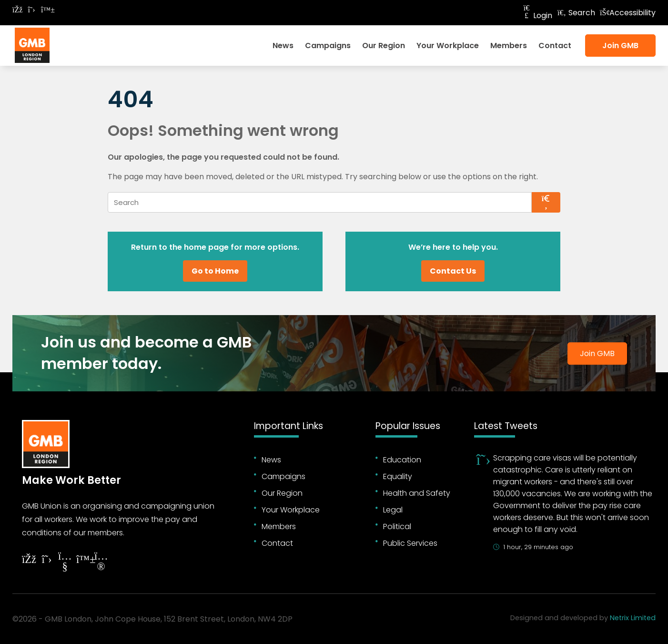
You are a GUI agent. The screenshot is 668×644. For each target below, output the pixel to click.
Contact (555, 46)
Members (509, 46)
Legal (393, 510)
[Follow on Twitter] (31, 10)
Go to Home (215, 271)
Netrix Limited (633, 618)
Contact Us (453, 271)
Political (397, 526)
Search (576, 13)
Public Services (410, 543)
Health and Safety (417, 493)
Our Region (384, 46)
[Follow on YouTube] (65, 563)
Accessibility (628, 13)
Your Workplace (448, 46)
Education (402, 460)
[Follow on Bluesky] (46, 10)
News (283, 46)
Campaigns (328, 46)
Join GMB (620, 46)
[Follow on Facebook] (17, 10)
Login (537, 15)
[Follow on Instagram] (101, 563)
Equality (398, 476)
